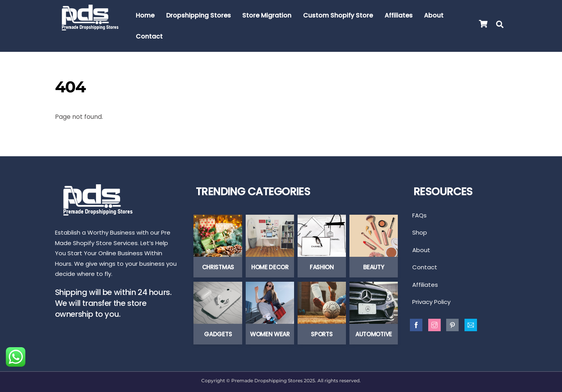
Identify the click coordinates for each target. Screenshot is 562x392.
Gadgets (218, 334)
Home (145, 15)
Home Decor (270, 267)
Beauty (373, 267)
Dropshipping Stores (199, 15)
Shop (420, 232)
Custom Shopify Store (338, 15)
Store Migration (267, 15)
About (434, 15)
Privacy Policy (431, 302)
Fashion (322, 267)
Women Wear (270, 334)
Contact (149, 36)
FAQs (419, 215)
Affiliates (399, 15)
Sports (322, 334)
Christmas (218, 267)
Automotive (374, 334)
